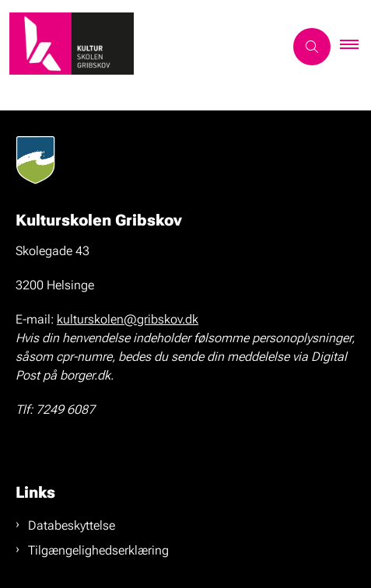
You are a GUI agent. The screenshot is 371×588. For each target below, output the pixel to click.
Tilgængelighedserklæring (98, 550)
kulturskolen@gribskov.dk (128, 319)
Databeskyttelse (72, 525)
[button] (355, 47)
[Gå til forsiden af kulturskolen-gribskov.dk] (142, 46)
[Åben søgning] (312, 47)
